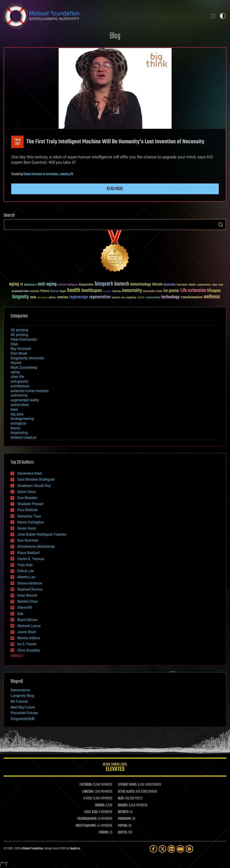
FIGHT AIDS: (91, 812)
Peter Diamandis (24, 339)
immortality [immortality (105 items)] (132, 291)
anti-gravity (19, 381)
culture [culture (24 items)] (215, 285)
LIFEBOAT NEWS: (127, 785)
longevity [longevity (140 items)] (21, 297)
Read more (115, 189)
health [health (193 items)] (74, 291)
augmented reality (25, 400)
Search (221, 225)
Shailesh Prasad (30, 504)
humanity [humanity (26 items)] (107, 292)
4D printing (19, 335)
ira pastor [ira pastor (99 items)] (171, 291)
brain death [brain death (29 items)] (182, 285)
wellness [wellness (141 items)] (212, 297)
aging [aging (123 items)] (14, 284)
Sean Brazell (27, 595)
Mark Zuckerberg (24, 367)
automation (20, 405)
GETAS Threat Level (115, 768)
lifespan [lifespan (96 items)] (214, 291)
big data (17, 414)
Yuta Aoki (25, 565)
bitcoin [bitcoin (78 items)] (157, 285)
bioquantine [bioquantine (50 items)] (86, 285)
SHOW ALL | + (17, 656)
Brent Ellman (27, 620)
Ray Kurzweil (21, 349)
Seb (20, 614)
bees (14, 409)
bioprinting (19, 433)
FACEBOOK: (86, 785)
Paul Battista (28, 510)
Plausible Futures (24, 713)
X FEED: (88, 798)
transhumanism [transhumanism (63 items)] (192, 297)
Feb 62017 (18, 142)
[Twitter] (162, 849)
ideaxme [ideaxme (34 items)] (117, 292)
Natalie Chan (28, 601)
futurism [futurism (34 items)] (54, 292)
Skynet (16, 363)
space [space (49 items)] (141, 297)
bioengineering (22, 419)
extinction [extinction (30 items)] (35, 291)
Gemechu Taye (29, 516)
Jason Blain (27, 632)
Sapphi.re (75, 849)
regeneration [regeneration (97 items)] (100, 297)
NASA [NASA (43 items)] (33, 298)
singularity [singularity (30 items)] (131, 298)
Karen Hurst (27, 528)
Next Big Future (23, 707)
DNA (14, 344)
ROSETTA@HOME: (86, 826)
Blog (115, 36)
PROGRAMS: (125, 819)
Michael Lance (29, 626)
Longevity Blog (22, 696)
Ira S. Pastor (27, 644)
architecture (20, 386)
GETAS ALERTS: (127, 792)
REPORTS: (124, 812)
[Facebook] (153, 849)
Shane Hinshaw (33, 174)
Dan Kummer (28, 540)
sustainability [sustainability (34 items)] (153, 298)
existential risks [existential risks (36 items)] (20, 291)
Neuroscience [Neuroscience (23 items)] (42, 298)
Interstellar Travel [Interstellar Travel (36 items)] (153, 291)
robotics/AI (67, 174)
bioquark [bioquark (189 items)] (104, 284)
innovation (52, 174)
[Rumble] (189, 849)
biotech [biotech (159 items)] (122, 284)
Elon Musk (19, 353)
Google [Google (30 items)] (63, 291)
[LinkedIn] (171, 849)
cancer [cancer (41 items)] (192, 285)
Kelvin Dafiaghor (31, 522)
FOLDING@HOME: (87, 819)
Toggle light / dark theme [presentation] (223, 16)
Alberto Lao (26, 577)
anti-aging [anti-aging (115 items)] (47, 284)
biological (18, 423)
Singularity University (27, 358)
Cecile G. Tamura (31, 559)
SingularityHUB (23, 719)
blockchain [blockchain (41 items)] (170, 285)
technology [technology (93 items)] (170, 297)
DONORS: (100, 805)
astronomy (19, 395)
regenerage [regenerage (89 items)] (79, 297)
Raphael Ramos (30, 589)
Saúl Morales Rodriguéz (36, 479)
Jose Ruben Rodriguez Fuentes (42, 534)
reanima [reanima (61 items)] (63, 297)
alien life (17, 377)
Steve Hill (25, 607)
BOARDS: (123, 805)
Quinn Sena (27, 492)
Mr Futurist (19, 701)
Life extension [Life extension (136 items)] (193, 291)
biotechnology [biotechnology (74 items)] (141, 285)
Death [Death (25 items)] (221, 285)
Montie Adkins (29, 638)
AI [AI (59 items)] (22, 285)
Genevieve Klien (30, 473)
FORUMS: (104, 833)
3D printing (19, 330)
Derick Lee (25, 571)
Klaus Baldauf (29, 553)
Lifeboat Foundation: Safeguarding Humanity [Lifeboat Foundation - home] (104, 16)
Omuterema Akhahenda (36, 546)
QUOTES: (123, 833)
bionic (15, 428)
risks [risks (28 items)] (123, 298)
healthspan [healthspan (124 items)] (92, 291)
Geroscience (20, 690)
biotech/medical (23, 437)
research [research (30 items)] (116, 298)
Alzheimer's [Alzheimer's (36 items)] (30, 285)
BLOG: (121, 798)
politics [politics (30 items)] (52, 298)
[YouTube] (180, 849)
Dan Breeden (27, 498)
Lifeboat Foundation (32, 849)
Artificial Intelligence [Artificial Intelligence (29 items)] (68, 285)
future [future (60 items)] (45, 291)
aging (15, 372)
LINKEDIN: (88, 792)
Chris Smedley (29, 650)
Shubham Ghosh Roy (34, 486)
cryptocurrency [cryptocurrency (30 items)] (204, 285)
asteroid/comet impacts (30, 391)
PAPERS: (123, 826)
